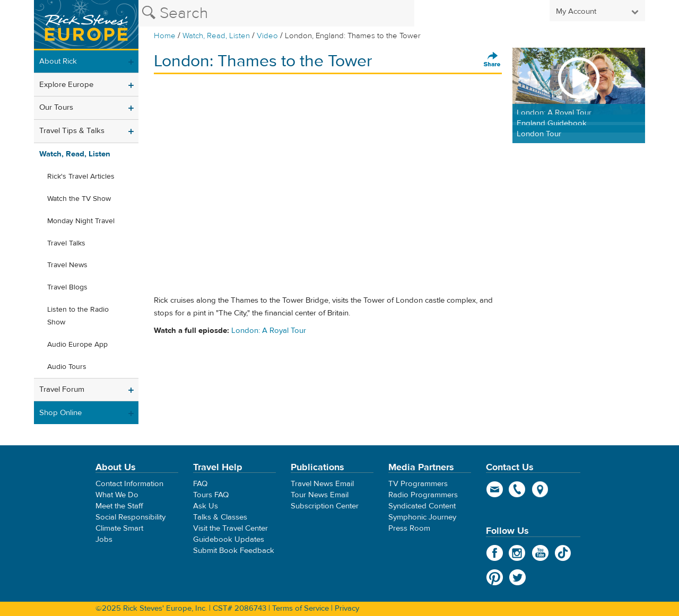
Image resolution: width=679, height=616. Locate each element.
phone (517, 489)
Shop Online (60, 413)
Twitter (517, 577)
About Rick (58, 61)
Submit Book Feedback (234, 551)
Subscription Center (325, 506)
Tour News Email (320, 495)
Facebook (495, 553)
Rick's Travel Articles (81, 177)
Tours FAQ (211, 495)
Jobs (104, 539)
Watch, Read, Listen (216, 36)
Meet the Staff (119, 506)
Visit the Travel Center (230, 528)
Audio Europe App (77, 345)
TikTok (563, 553)
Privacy (347, 608)
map (540, 489)
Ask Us (206, 506)
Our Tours (56, 107)
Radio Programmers (423, 495)
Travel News (67, 265)
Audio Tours (67, 367)
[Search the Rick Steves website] (276, 13)
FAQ (200, 484)
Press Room (409, 528)
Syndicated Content (422, 506)
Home (165, 36)
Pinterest (495, 577)
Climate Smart (119, 528)
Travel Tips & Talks (72, 131)
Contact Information (129, 484)
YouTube (540, 553)
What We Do (117, 495)
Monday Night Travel (81, 221)
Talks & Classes (220, 517)
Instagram (517, 553)
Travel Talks (66, 243)
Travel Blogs (67, 287)
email (495, 489)
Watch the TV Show (79, 199)
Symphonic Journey (422, 517)
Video (267, 36)
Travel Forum (62, 389)
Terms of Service (301, 608)
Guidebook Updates (229, 539)
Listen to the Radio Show (78, 316)
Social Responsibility (130, 517)
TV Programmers (418, 484)
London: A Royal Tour (269, 331)
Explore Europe (66, 85)
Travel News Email (322, 484)
